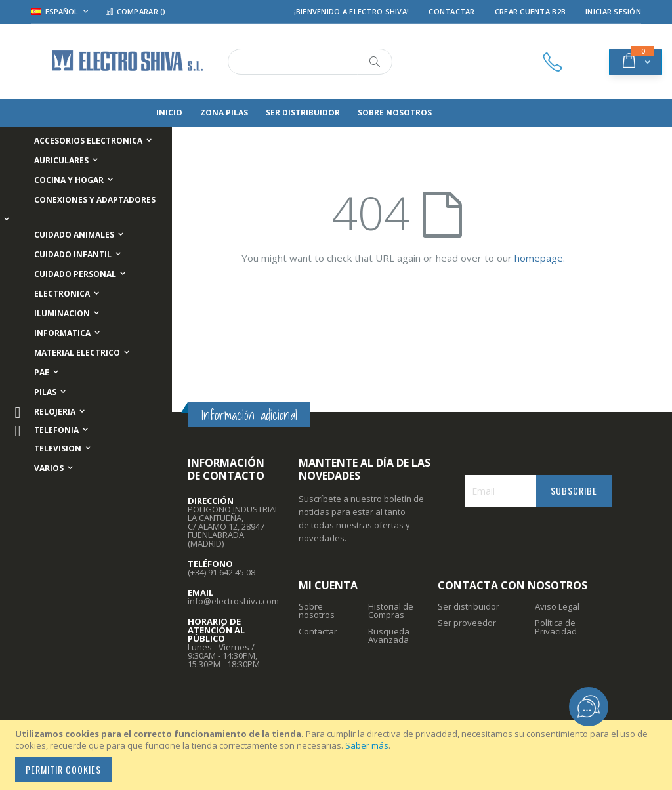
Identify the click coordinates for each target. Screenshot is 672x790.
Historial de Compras (391, 611)
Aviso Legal (557, 606)
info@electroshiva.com (233, 601)
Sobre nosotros (317, 611)
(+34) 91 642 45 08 (221, 572)
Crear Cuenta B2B (530, 11)
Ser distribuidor (469, 606)
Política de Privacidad (556, 627)
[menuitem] (189, 113)
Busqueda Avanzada (389, 635)
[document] (338, 755)
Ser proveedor (467, 623)
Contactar (451, 11)
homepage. (540, 258)
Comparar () (135, 11)
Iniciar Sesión (613, 11)
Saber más (367, 745)
